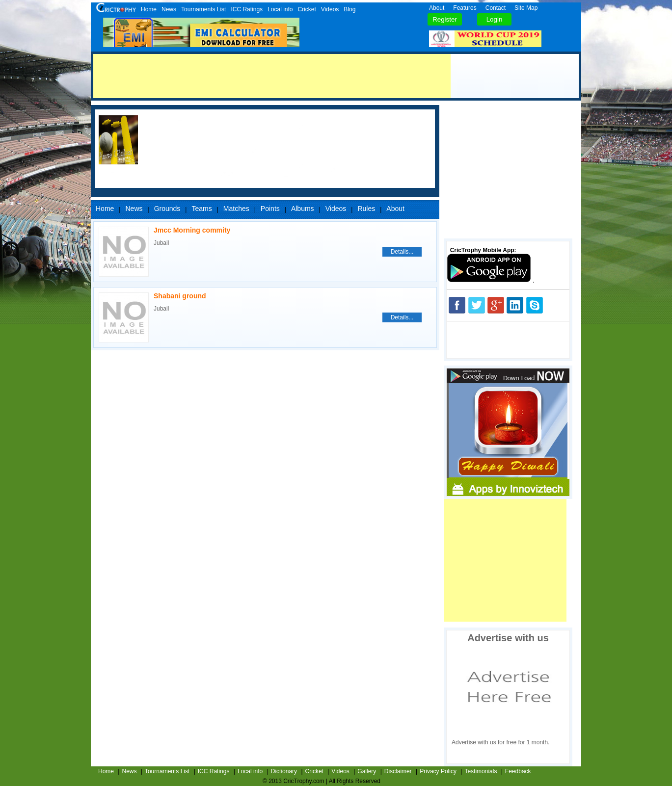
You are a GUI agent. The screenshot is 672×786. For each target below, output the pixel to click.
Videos (330, 9)
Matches (236, 209)
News (169, 9)
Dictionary (284, 771)
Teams (202, 209)
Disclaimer (398, 771)
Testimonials (481, 771)
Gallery (367, 771)
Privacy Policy (438, 771)
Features (465, 8)
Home (149, 9)
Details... (402, 252)
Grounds (167, 209)
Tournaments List (203, 9)
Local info (280, 9)
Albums (303, 209)
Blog (349, 9)
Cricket (307, 9)
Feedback (518, 771)
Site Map (526, 8)
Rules (366, 209)
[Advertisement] (272, 76)
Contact (496, 8)
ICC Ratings (247, 9)
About (437, 8)
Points (270, 209)
